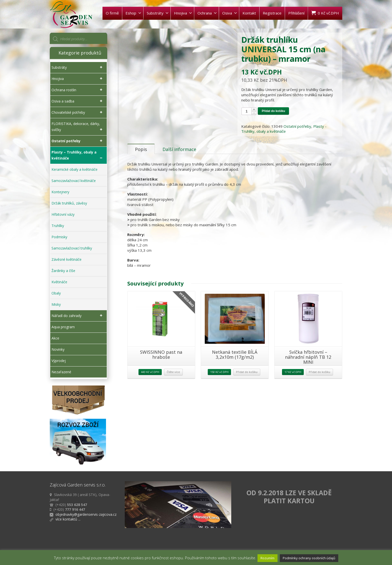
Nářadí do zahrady (78, 316)
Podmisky (59, 237)
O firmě (112, 13)
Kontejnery (60, 192)
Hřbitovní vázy (63, 214)
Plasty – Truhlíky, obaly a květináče (78, 155)
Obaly (56, 293)
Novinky (58, 349)
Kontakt (249, 13)
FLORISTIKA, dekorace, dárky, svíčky (78, 127)
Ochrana (207, 13)
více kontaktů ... (68, 519)
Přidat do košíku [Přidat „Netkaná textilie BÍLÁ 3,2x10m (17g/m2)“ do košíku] (247, 376)
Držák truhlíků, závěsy (69, 203)
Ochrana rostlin (78, 90)
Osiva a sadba (78, 101)
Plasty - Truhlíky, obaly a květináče (284, 129)
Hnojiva (183, 13)
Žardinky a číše (63, 271)
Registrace (272, 13)
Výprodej (59, 361)
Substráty (158, 13)
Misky (56, 304)
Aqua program (63, 327)
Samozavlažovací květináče (74, 181)
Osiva (230, 13)
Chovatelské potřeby (78, 112)
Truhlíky (58, 226)
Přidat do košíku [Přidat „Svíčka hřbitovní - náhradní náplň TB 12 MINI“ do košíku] (319, 376)
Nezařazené (61, 372)
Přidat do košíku (273, 111)
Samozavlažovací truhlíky (72, 248)
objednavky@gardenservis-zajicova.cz (86, 514)
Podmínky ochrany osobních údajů (309, 558)
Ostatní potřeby (297, 126)
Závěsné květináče (66, 259)
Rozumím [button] (267, 558)
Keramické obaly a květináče (74, 169)
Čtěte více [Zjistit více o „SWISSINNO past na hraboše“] (173, 376)
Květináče (59, 282)
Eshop (133, 13)
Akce (55, 338)
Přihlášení (296, 13)
